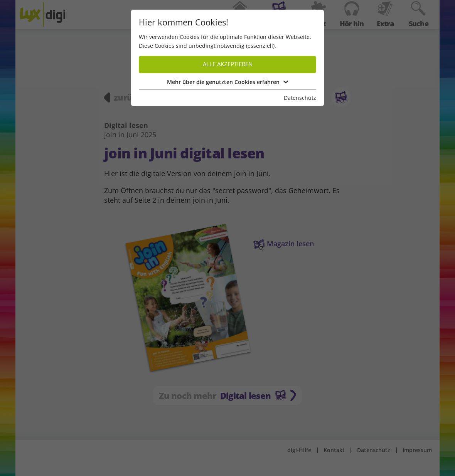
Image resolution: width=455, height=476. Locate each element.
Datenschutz (300, 98)
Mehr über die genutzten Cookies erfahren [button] (228, 82)
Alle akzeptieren (228, 64)
